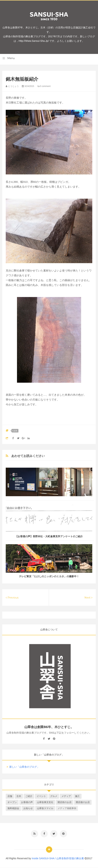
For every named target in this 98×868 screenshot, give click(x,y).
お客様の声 (27, 802)
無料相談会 (13, 808)
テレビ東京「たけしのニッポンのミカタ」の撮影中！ (49, 576)
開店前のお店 (65, 802)
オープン (12, 802)
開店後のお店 (83, 802)
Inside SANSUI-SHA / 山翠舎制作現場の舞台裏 (58, 858)
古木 (15, 431)
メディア (66, 796)
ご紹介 (29, 796)
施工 (77, 796)
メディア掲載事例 (67, 808)
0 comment (44, 86)
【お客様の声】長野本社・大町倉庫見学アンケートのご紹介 (49, 536)
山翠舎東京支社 (45, 802)
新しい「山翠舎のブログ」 (24, 767)
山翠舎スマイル (45, 808)
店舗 (10, 796)
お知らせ (28, 808)
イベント (41, 796)
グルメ (54, 796)
